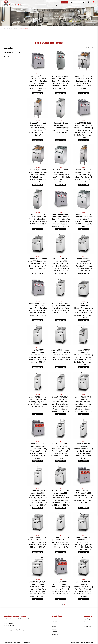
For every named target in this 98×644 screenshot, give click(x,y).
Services (54, 629)
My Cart (86, 621)
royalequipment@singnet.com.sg (15, 630)
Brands (7, 57)
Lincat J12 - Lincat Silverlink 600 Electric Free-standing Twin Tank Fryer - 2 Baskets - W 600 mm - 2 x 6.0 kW (61, 176)
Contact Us (55, 634)
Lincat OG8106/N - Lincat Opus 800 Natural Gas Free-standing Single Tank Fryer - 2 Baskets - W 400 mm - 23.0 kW (61, 265)
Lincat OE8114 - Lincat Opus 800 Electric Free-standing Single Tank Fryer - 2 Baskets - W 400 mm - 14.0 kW (61, 542)
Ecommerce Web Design (77, 642)
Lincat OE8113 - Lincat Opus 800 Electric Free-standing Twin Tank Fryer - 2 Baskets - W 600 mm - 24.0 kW (38, 542)
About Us (54, 621)
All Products (9, 52)
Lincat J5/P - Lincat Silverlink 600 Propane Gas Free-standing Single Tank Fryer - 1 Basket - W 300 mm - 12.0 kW (84, 176)
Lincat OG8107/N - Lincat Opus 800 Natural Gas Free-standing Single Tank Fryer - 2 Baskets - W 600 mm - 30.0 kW (84, 543)
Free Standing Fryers (24, 28)
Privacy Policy (88, 627)
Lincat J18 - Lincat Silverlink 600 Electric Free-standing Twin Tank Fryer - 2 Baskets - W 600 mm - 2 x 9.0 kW (84, 220)
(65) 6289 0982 (10, 623)
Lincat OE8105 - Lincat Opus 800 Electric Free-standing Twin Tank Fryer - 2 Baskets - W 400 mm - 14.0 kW (61, 308)
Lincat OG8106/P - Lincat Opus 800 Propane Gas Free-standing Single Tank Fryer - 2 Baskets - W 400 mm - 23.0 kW (38, 356)
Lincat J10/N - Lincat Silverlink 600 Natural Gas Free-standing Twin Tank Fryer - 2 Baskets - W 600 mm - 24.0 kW (84, 82)
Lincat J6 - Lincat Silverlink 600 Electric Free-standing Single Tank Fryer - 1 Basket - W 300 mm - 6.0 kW (61, 128)
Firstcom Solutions (90, 642)
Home (5, 28)
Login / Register (88, 619)
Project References (57, 624)
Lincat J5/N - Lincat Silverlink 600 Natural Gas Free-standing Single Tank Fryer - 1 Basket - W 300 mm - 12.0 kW (38, 129)
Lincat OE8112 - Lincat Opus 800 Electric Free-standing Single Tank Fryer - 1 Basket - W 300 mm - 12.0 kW (38, 402)
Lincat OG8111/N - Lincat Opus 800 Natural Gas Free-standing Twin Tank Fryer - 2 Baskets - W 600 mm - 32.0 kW (84, 265)
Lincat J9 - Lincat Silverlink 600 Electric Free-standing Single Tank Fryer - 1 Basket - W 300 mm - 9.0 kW (38, 219)
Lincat (16, 28)
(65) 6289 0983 (10, 625)
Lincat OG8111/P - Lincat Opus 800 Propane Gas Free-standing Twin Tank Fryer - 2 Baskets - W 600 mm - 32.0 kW (61, 355)
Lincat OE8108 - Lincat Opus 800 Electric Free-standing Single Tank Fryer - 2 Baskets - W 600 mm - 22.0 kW (38, 264)
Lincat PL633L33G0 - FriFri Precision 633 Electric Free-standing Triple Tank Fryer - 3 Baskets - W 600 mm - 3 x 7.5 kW (84, 497)
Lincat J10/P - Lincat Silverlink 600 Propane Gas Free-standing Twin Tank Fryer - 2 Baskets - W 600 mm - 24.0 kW (38, 176)
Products (10, 28)
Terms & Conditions (89, 624)
